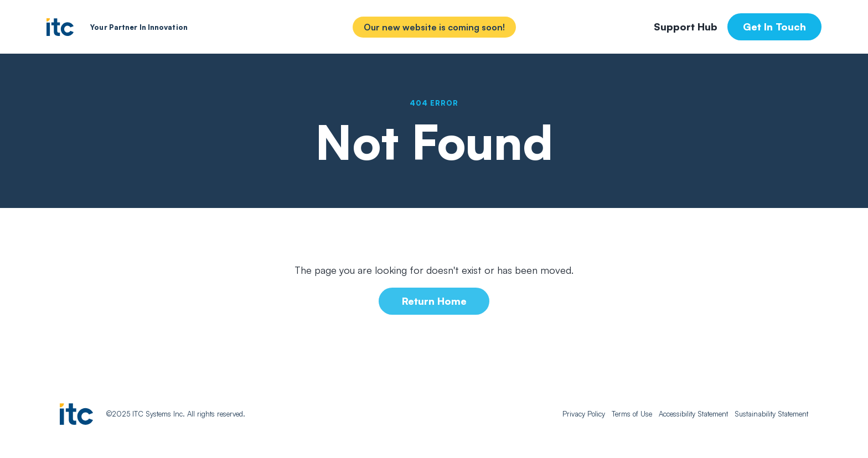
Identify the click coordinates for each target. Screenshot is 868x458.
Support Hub (686, 27)
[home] (60, 27)
